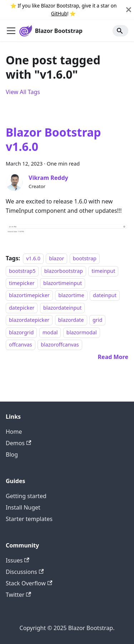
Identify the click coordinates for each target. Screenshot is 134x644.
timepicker (22, 283)
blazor (56, 258)
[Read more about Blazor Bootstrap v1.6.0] (113, 357)
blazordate (71, 320)
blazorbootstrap (64, 271)
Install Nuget (23, 507)
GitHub (59, 13)
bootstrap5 (22, 271)
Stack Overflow (29, 583)
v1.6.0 (33, 258)
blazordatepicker (29, 320)
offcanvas (21, 345)
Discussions (25, 572)
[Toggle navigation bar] (11, 31)
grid (97, 320)
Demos (18, 443)
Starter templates (29, 519)
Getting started (26, 496)
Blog (12, 454)
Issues (18, 560)
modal (50, 332)
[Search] (120, 31)
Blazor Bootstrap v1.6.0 (53, 139)
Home (14, 432)
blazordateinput (63, 308)
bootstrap (85, 258)
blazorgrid (21, 332)
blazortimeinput (63, 283)
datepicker (22, 308)
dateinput (105, 296)
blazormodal (82, 332)
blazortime (71, 296)
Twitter (18, 595)
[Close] (129, 10)
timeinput (103, 271)
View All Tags (23, 92)
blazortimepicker (29, 296)
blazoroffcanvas (60, 345)
